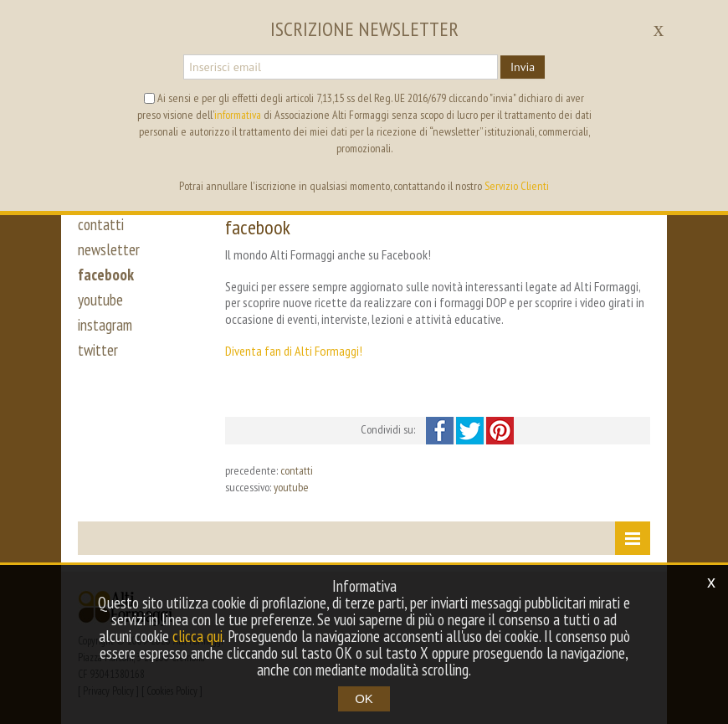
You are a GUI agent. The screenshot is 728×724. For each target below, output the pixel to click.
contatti (101, 224)
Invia (523, 67)
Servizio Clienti (517, 186)
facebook (106, 275)
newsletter (109, 249)
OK (364, 698)
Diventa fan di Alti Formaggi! (294, 351)
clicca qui (197, 636)
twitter (98, 350)
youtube (100, 300)
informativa (238, 115)
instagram (105, 325)
